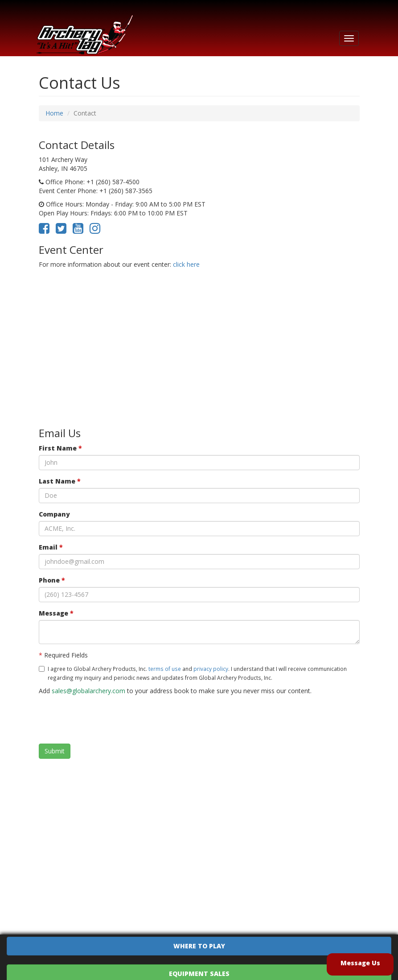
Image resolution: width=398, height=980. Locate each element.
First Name (60, 448)
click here (186, 264)
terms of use (165, 669)
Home (54, 113)
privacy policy (211, 669)
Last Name (60, 481)
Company (54, 514)
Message (56, 613)
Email (51, 547)
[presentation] (107, 719)
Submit (55, 751)
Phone (52, 580)
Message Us (360, 963)
